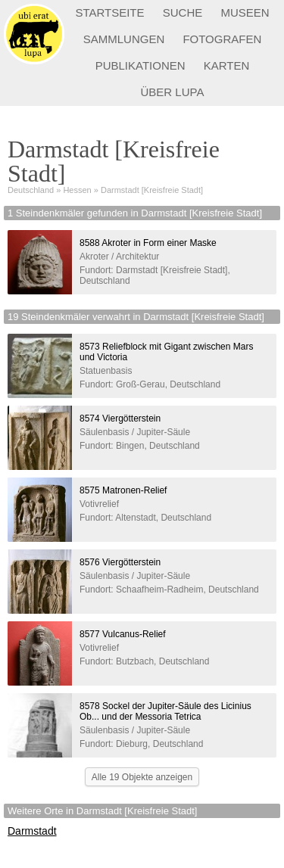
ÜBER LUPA (173, 92)
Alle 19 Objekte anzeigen (142, 777)
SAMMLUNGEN (124, 39)
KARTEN (227, 65)
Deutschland (31, 190)
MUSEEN (245, 12)
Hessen (77, 190)
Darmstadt (32, 831)
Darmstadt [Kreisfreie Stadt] (152, 190)
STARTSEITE (109, 12)
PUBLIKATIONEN (140, 65)
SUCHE (183, 12)
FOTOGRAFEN (222, 39)
